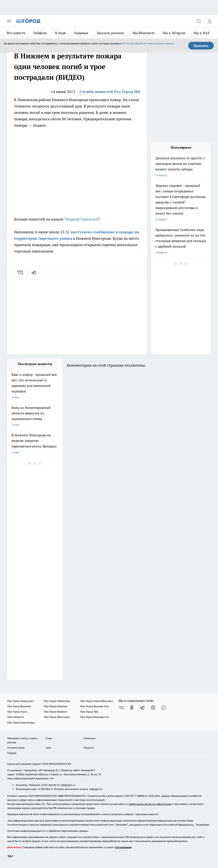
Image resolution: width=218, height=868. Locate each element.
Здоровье (81, 33)
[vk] (21, 272)
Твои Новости (16, 717)
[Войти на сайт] (209, 21)
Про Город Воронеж (19, 706)
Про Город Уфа (89, 712)
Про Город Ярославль (57, 717)
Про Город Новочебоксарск (97, 701)
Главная (12, 753)
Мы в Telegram (174, 33)
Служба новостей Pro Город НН (110, 92)
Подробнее (202, 825)
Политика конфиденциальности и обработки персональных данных (48, 831)
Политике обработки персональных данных (148, 43)
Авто (48, 748)
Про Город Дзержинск (20, 701)
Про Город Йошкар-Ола (95, 706)
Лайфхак (40, 33)
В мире (61, 33)
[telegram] (35, 272)
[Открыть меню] (9, 21)
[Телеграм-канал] (142, 708)
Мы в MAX (202, 33)
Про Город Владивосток (95, 717)
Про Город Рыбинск (56, 712)
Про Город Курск (17, 712)
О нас (49, 738)
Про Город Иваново (56, 706)
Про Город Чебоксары (57, 701)
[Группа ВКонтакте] (121, 708)
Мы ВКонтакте (144, 33)
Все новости (16, 33)
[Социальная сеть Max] (164, 708)
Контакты (90, 738)
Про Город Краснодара (21, 722)
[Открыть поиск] (199, 21)
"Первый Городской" (82, 219)
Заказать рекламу (110, 33)
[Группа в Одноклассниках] (132, 708)
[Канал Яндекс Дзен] (153, 708)
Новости (89, 748)
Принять (201, 46)
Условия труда (16, 748)
